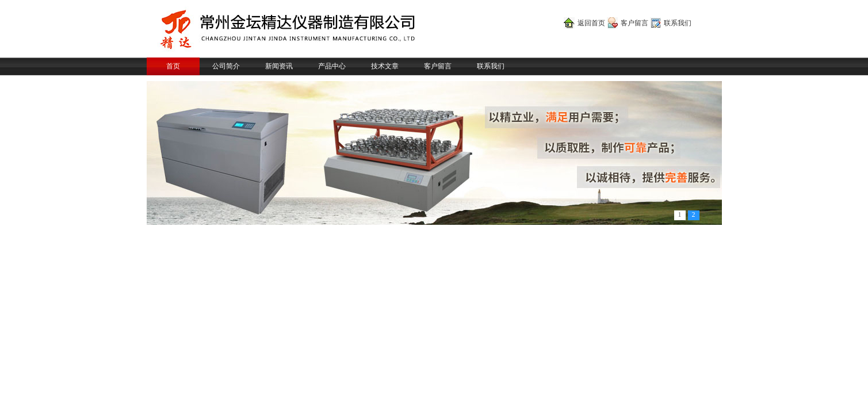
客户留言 (634, 23)
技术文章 (385, 66)
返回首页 (591, 23)
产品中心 (332, 66)
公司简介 (226, 66)
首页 (173, 66)
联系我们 (678, 23)
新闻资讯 (279, 66)
